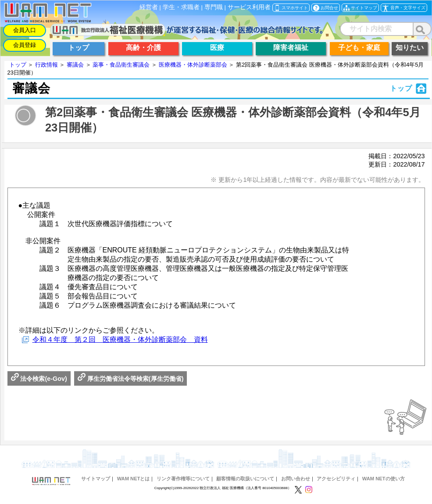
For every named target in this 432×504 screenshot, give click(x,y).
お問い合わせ (296, 479)
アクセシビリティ (336, 479)
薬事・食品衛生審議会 (121, 65)
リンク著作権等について (183, 479)
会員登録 (25, 45)
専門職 (214, 7)
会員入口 (25, 30)
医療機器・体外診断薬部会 (193, 65)
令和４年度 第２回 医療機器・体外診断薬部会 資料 (120, 339)
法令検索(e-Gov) (39, 379)
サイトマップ (96, 479)
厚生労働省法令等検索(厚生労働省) (131, 379)
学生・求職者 (181, 7)
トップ (18, 65)
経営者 (149, 7)
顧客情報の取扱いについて (245, 479)
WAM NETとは (134, 479)
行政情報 (46, 65)
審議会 (75, 65)
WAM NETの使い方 (384, 479)
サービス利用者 (249, 7)
